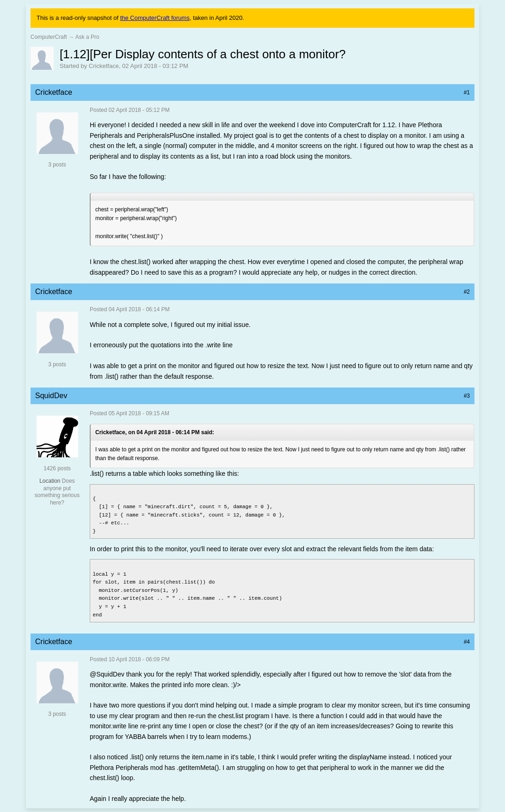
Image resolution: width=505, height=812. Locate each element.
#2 (467, 292)
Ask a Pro (87, 37)
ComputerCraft (49, 37)
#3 (467, 396)
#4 (467, 642)
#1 (467, 92)
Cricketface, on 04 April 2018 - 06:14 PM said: (155, 432)
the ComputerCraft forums (155, 18)
